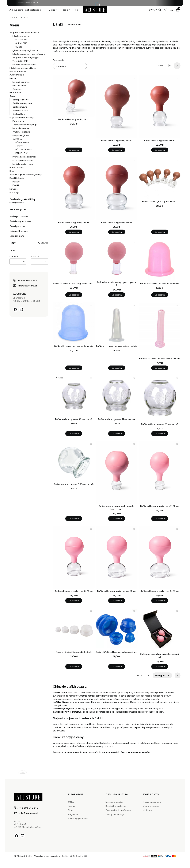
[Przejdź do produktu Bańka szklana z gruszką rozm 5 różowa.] (160, 557)
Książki (16, 185)
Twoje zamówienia (152, 802)
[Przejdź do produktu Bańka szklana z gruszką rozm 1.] (74, 96)
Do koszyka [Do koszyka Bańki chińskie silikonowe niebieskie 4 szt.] (117, 667)
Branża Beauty (16, 167)
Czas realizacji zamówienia (118, 810)
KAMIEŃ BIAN (22, 153)
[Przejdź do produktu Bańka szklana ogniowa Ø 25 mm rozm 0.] (74, 461)
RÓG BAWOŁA (22, 142)
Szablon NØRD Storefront (74, 856)
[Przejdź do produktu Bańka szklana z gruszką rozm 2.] (117, 106)
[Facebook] (15, 309)
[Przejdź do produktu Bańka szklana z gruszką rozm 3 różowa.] (74, 557)
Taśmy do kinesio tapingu (25, 125)
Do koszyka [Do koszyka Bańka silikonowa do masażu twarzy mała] (160, 368)
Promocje (14, 192)
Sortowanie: (59, 60)
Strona (160, 66)
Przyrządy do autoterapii (24, 157)
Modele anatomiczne (23, 164)
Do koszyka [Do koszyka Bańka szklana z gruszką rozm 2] (117, 150)
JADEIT (19, 146)
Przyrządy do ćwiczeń (23, 160)
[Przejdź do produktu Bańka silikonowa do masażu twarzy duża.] (117, 323)
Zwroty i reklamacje (115, 814)
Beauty (13, 171)
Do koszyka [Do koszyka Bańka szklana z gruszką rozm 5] (117, 232)
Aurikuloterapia (17, 75)
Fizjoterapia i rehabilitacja (22, 118)
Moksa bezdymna (21, 82)
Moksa (13, 78)
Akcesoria (17, 89)
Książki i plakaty (17, 178)
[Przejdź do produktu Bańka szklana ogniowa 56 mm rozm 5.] (160, 398)
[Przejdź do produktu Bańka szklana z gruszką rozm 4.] (74, 188)
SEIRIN (19, 47)
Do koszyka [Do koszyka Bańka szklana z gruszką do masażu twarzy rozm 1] (117, 519)
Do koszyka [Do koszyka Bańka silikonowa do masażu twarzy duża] (117, 368)
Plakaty (16, 182)
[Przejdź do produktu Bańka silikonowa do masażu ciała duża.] (160, 260)
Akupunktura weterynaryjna (26, 58)
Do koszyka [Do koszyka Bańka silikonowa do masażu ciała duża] (160, 295)
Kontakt (72, 806)
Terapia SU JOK (20, 61)
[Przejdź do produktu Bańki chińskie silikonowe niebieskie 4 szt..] (117, 629)
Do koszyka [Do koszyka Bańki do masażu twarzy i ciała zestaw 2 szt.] (160, 667)
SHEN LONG (21, 43)
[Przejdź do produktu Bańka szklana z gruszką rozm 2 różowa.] (160, 472)
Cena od (14, 256)
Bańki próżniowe (21, 100)
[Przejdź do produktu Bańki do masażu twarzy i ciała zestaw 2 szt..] (160, 630)
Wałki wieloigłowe (21, 132)
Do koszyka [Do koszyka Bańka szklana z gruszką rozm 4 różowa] (117, 601)
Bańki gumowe (20, 107)
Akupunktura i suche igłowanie (24, 33)
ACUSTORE (14, 18)
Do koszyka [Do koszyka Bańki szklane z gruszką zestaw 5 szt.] (160, 232)
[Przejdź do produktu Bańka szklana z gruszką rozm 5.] (117, 188)
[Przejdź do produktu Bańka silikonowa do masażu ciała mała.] (74, 323)
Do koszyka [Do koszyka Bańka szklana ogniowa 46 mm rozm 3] (74, 434)
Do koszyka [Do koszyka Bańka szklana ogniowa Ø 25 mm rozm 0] (74, 519)
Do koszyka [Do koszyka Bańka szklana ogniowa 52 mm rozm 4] (117, 434)
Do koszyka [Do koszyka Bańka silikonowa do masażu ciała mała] (74, 368)
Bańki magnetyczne (22, 103)
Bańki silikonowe (20, 110)
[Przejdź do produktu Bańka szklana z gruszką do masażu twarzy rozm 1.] (117, 472)
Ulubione (147, 810)
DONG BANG (22, 40)
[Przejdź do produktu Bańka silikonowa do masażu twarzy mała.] (160, 329)
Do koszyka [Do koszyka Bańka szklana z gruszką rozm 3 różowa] (74, 601)
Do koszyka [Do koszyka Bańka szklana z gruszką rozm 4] (74, 232)
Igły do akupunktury (22, 36)
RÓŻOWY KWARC (24, 150)
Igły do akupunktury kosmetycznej (29, 54)
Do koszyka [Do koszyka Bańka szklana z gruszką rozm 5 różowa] (160, 601)
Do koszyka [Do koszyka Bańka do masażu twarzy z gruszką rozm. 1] (74, 295)
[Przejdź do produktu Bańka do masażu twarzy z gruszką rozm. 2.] (117, 259)
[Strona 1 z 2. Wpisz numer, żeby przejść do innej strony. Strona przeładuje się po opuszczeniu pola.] (166, 66)
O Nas (71, 802)
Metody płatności (114, 802)
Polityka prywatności (78, 819)
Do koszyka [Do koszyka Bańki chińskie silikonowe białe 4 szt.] (74, 667)
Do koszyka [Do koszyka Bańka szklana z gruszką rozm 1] (74, 150)
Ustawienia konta (151, 806)
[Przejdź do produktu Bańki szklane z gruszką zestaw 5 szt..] (160, 178)
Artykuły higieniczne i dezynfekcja (26, 175)
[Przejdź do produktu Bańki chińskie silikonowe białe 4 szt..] (74, 629)
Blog (70, 810)
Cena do (35, 256)
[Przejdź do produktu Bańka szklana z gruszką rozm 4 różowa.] (117, 557)
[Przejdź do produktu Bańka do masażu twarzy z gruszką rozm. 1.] (74, 260)
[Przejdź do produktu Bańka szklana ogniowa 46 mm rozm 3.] (74, 396)
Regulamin (73, 814)
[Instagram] (21, 309)
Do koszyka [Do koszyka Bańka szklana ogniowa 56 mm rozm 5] (160, 434)
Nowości (14, 189)
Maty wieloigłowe (21, 128)
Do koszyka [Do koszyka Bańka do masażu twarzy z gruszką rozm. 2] (117, 295)
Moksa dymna (19, 85)
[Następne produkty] (162, 675)
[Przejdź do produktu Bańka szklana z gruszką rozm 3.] (160, 106)
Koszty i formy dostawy (117, 806)
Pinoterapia (15, 93)
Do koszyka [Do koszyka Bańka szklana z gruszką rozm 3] (160, 150)
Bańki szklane (19, 114)
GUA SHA (17, 139)
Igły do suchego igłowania (25, 50)
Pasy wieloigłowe (21, 135)
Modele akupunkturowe (24, 65)
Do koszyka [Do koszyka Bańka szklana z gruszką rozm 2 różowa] (160, 519)
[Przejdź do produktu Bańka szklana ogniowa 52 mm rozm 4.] (117, 396)
